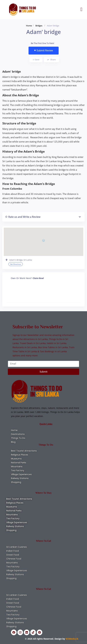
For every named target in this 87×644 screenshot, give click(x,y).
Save (36, 60)
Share (51, 60)
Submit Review (44, 51)
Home (29, 26)
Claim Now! (38, 278)
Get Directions (16, 264)
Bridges (39, 26)
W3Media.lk (72, 639)
